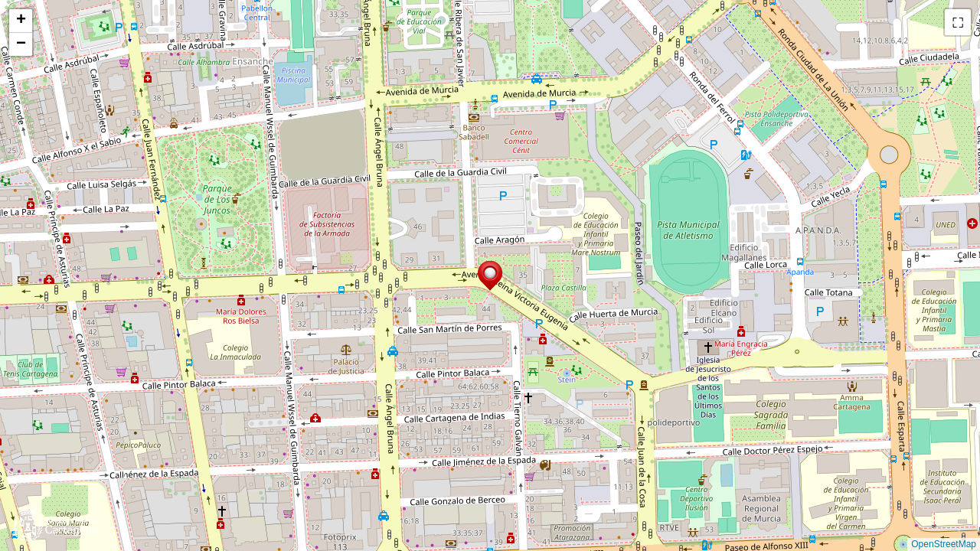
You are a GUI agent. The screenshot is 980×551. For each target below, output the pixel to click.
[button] (490, 276)
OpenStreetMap (944, 544)
